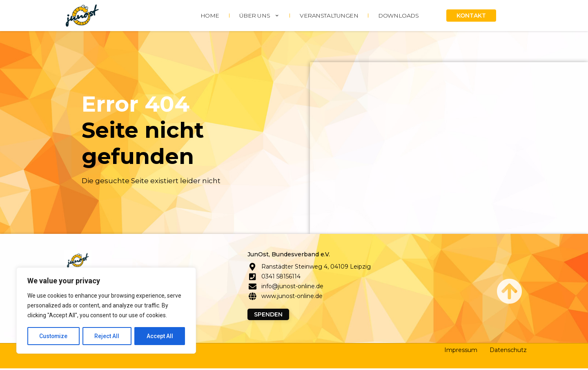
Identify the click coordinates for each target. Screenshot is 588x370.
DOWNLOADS (398, 16)
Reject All (108, 336)
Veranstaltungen (329, 16)
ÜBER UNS (259, 16)
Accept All (160, 336)
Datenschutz (508, 352)
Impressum (461, 352)
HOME (210, 16)
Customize (54, 336)
